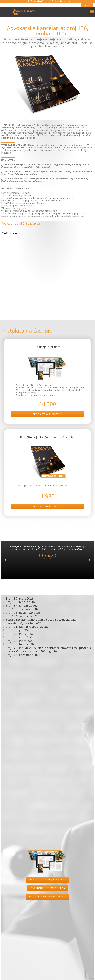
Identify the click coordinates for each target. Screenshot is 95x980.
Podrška (68, 5)
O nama (59, 5)
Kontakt (76, 5)
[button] (92, 12)
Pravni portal (50, 5)
